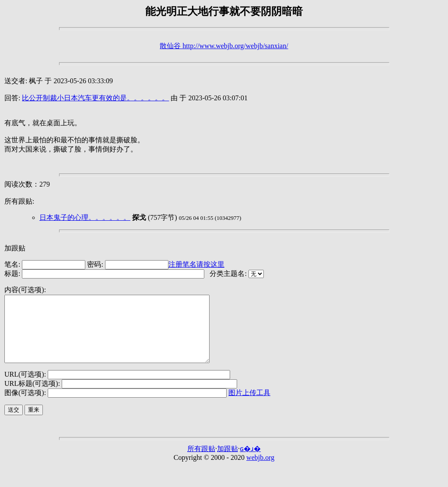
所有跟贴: (19, 201)
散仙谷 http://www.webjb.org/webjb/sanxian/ (224, 46)
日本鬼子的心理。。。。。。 (85, 217)
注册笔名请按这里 (196, 264)
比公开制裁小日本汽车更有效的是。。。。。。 (95, 98)
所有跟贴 (201, 462)
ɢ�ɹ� (250, 462)
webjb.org (260, 471)
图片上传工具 (249, 406)
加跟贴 (15, 248)
